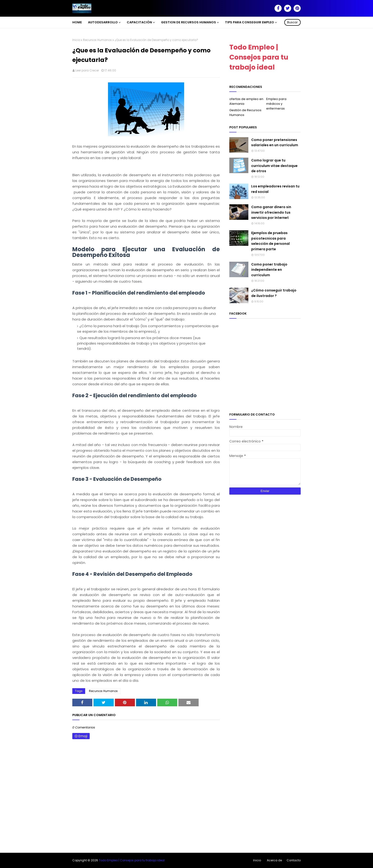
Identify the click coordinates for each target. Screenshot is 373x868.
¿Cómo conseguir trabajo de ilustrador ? (274, 293)
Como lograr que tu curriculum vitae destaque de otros (274, 166)
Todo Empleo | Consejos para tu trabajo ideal (259, 57)
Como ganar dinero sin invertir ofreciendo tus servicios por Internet (271, 212)
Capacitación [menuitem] (139, 22)
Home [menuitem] (77, 22)
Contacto (294, 860)
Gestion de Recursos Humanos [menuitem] (189, 22)
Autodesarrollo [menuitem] (103, 22)
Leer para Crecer (87, 70)
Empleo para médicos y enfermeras (276, 104)
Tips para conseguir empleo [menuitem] (250, 22)
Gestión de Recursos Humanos (245, 113)
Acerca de (274, 860)
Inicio (76, 40)
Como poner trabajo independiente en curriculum (269, 270)
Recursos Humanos (97, 40)
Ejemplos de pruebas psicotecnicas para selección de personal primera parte (270, 241)
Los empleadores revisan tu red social (275, 189)
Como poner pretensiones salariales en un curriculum (275, 142)
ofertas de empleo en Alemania (246, 101)
